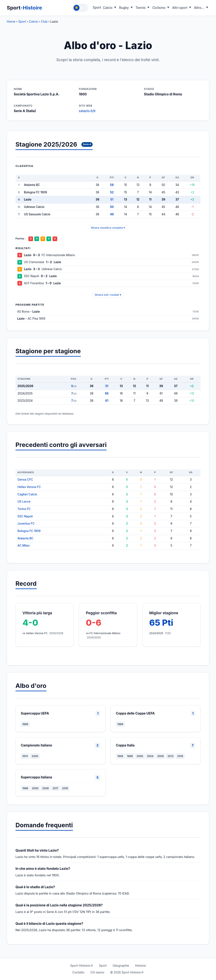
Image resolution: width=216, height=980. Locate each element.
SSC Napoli (25, 516)
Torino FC (24, 509)
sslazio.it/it (87, 111)
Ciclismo (159, 8)
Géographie (121, 966)
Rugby (124, 8)
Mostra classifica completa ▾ (108, 228)
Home (11, 21)
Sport (24, 8)
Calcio (108, 8)
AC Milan (24, 546)
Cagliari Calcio (27, 494)
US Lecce (24, 502)
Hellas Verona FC (29, 487)
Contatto (78, 972)
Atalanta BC (26, 538)
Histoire (140, 966)
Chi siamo (97, 972)
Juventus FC (26, 524)
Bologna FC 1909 (29, 531)
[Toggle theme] (80, 8)
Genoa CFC (25, 480)
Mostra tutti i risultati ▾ (108, 295)
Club (44, 21)
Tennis (141, 8)
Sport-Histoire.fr (82, 966)
